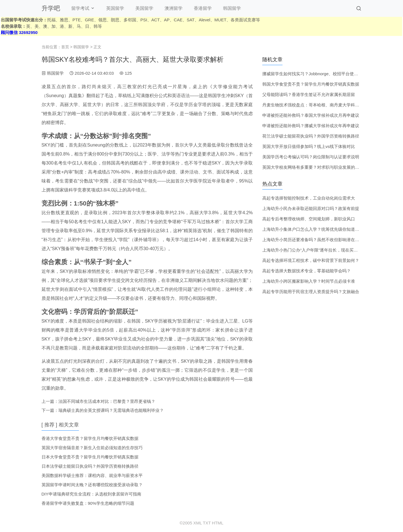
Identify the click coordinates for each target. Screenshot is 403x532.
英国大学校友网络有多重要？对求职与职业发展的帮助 (313, 167)
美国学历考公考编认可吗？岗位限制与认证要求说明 (311, 157)
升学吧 (51, 8)
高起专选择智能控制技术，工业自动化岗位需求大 (309, 198)
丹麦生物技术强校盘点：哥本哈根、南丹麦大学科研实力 (315, 105)
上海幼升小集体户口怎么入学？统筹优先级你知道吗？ (313, 229)
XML (197, 523)
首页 (65, 47)
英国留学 (115, 8)
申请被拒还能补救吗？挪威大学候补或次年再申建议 (311, 126)
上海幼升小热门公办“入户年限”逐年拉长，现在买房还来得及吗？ (323, 250)
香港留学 (203, 8)
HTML (218, 523)
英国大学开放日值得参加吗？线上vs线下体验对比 (309, 146)
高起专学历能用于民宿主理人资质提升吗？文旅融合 (311, 292)
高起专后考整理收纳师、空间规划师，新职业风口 (309, 219)
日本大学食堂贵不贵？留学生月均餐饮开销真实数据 (90, 457)
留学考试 (80, 8)
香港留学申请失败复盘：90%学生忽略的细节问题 (88, 503)
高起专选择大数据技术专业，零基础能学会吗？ (307, 271)
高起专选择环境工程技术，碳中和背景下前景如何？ (311, 260)
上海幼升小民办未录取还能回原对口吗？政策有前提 (311, 208)
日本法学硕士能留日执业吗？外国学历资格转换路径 (90, 466)
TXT (207, 523)
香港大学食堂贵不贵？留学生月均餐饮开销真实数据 (90, 438)
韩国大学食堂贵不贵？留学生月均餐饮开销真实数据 (311, 84)
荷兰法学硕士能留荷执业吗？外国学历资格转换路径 (311, 136)
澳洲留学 (174, 8)
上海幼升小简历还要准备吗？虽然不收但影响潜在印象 (313, 240)
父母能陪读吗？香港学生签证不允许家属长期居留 (309, 94)
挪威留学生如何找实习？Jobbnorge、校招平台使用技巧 (314, 74)
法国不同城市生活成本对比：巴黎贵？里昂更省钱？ (107, 401)
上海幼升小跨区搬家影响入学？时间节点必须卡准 (309, 281)
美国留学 (144, 8)
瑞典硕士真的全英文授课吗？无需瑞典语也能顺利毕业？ (111, 410)
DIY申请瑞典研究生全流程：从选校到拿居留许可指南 (91, 494)
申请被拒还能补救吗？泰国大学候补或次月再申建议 (311, 115)
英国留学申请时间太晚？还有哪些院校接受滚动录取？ (92, 485)
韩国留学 (232, 8)
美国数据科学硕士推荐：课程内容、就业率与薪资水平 (92, 475)
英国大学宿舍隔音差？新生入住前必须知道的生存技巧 (92, 448)
